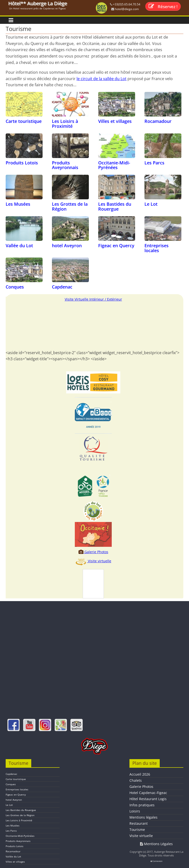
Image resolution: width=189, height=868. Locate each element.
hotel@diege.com (126, 9)
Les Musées (18, 204)
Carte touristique (24, 121)
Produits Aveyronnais (65, 165)
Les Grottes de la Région (70, 206)
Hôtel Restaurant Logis (148, 799)
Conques (15, 287)
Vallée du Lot (19, 246)
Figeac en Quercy (116, 246)
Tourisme (137, 830)
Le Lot (151, 204)
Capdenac (62, 287)
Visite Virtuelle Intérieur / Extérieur (93, 299)
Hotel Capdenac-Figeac (148, 793)
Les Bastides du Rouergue (115, 206)
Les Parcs (154, 163)
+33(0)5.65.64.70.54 (126, 4)
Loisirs (135, 811)
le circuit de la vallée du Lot (102, 79)
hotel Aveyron (67, 246)
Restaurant (139, 823)
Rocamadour (158, 121)
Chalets (136, 780)
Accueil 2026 (140, 774)
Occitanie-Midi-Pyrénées (114, 165)
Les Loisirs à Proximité (65, 124)
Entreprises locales (157, 248)
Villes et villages (115, 121)
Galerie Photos (93, 552)
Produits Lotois (22, 163)
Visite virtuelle (93, 561)
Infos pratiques (142, 805)
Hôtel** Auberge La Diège (38, 3)
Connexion (157, 861)
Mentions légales (143, 817)
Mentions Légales (156, 844)
